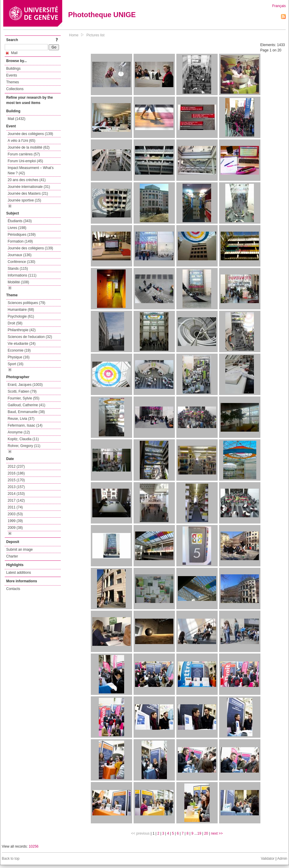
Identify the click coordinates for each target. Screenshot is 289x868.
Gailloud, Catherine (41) (26, 405)
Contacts (13, 589)
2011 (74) (15, 507)
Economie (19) (19, 350)
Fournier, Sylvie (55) (23, 398)
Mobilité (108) (18, 282)
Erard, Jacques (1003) (25, 385)
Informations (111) (22, 275)
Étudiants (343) (20, 221)
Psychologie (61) (21, 316)
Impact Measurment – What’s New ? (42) (31, 170)
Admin (282, 859)
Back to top (11, 859)
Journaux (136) (20, 255)
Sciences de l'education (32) (30, 337)
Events (12, 75)
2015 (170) (16, 480)
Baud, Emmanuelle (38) (26, 412)
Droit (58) (15, 323)
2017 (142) (16, 500)
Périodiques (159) (22, 235)
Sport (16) (15, 364)
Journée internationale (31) (29, 187)
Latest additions (19, 573)
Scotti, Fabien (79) (22, 391)
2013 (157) (16, 487)
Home (74, 35)
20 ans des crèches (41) (27, 180)
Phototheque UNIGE (102, 15)
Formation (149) (20, 241)
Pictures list (95, 35)
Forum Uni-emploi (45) (25, 161)
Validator (267, 859)
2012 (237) (16, 466)
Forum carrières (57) (24, 154)
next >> (217, 833)
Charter (12, 556)
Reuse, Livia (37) (21, 419)
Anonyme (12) (19, 432)
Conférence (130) (21, 262)
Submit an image (19, 550)
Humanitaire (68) (21, 310)
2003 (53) (15, 514)
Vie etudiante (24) (22, 344)
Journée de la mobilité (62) (29, 147)
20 (206, 833)
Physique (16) (19, 357)
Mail (12, 53)
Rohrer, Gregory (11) (24, 446)
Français (279, 6)
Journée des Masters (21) (28, 194)
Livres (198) (17, 228)
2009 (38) (15, 528)
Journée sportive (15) (24, 200)
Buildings (13, 69)
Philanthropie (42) (22, 330)
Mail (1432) (17, 119)
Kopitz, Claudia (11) (23, 439)
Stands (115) (18, 269)
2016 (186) (16, 473)
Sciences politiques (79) (26, 303)
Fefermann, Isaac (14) (25, 425)
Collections (15, 89)
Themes (13, 82)
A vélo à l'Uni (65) (22, 141)
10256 (33, 846)
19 (199, 833)
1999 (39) (15, 521)
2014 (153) (16, 494)
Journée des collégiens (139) (30, 134)
